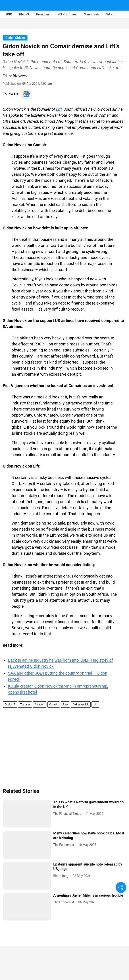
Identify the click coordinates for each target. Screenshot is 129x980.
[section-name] (15, 38)
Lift (59, 109)
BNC (9, 14)
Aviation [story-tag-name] (40, 705)
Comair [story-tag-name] (54, 705)
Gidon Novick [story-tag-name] (81, 705)
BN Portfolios (67, 14)
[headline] (90, 805)
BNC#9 (24, 14)
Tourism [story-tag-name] (25, 705)
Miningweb (91, 14)
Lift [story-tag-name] (95, 705)
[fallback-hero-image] (27, 814)
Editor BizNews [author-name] (15, 76)
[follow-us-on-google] (26, 94)
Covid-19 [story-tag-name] (10, 705)
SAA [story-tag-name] (65, 705)
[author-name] (68, 814)
